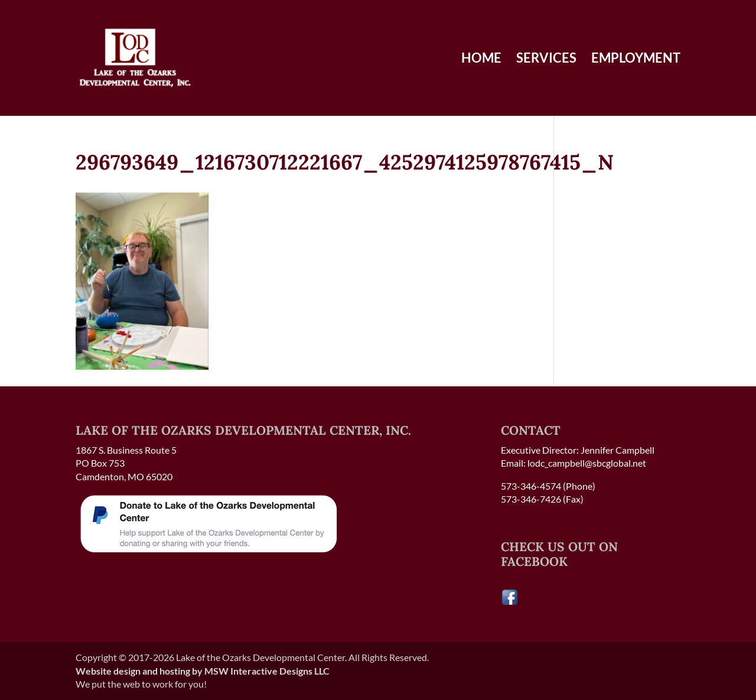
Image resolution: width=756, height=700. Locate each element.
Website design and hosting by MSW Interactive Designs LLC (203, 671)
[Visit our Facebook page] (510, 602)
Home (481, 60)
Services (546, 60)
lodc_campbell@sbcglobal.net (587, 463)
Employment (636, 60)
